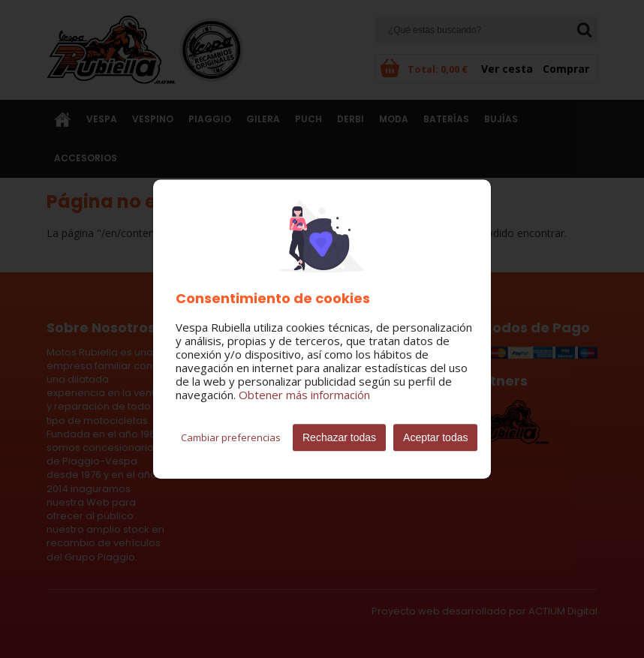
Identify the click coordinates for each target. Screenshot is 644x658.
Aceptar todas (435, 437)
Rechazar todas (339, 437)
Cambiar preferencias (231, 437)
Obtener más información (304, 395)
